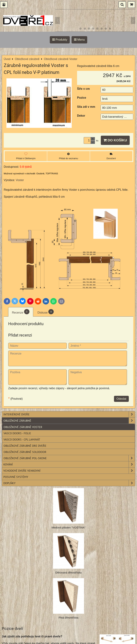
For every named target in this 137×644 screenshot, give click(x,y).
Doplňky (69, 483)
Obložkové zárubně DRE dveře (25, 446)
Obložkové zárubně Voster (23, 427)
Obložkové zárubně (69, 421)
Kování (69, 464)
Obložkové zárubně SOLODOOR (25, 452)
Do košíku (115, 140)
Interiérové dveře (69, 414)
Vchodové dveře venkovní (69, 471)
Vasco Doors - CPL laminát (22, 439)
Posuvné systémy (16, 477)
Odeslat (121, 399)
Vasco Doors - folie (17, 433)
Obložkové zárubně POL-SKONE (69, 458)
